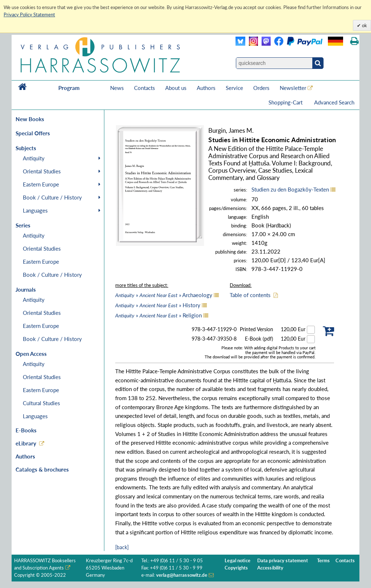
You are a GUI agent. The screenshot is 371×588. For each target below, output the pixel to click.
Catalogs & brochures (42, 469)
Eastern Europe (41, 184)
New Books (30, 119)
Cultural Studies (41, 403)
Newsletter (293, 88)
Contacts (145, 88)
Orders (261, 88)
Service (234, 88)
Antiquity (34, 158)
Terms (324, 561)
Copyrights (236, 568)
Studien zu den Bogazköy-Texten (290, 189)
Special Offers (33, 133)
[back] (122, 547)
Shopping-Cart (286, 102)
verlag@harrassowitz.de (182, 575)
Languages (35, 210)
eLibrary (26, 443)
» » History (158, 305)
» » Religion (159, 315)
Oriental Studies (42, 171)
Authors (206, 88)
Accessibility (270, 568)
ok (364, 25)
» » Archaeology (164, 295)
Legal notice (237, 561)
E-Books (26, 430)
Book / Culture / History (52, 197)
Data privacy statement (283, 561)
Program (69, 88)
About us (176, 88)
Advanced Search (334, 102)
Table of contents (250, 295)
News (117, 88)
